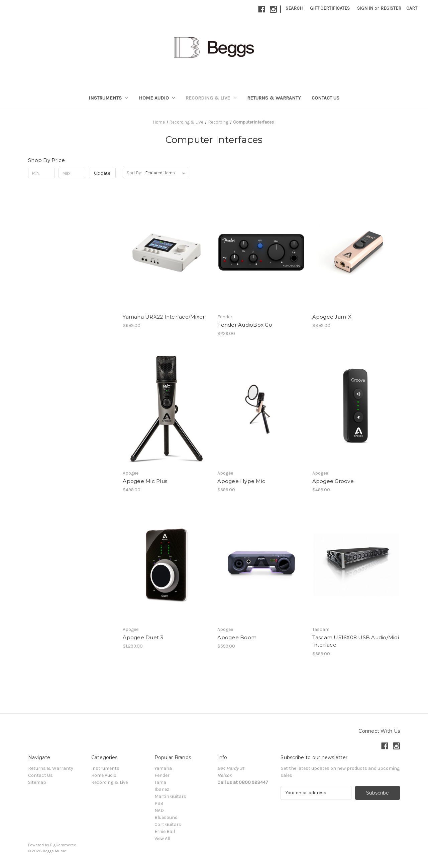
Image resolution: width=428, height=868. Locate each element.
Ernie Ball (165, 831)
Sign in (365, 8)
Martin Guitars (170, 796)
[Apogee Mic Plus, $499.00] (167, 408)
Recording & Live (211, 98)
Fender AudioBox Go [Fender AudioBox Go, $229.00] (245, 325)
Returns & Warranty (274, 98)
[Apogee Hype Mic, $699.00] (261, 408)
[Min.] (41, 173)
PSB (159, 803)
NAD (159, 810)
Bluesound (166, 817)
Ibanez (162, 789)
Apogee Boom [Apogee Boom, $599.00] (237, 637)
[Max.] (72, 173)
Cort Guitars (168, 824)
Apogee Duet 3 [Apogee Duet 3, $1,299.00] (143, 637)
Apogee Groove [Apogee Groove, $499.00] (333, 481)
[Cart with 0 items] (412, 8)
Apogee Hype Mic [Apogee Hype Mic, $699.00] (241, 481)
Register (391, 8)
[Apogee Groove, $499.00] (356, 408)
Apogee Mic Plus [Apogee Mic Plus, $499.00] (145, 481)
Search (294, 8)
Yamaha (163, 768)
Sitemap (37, 782)
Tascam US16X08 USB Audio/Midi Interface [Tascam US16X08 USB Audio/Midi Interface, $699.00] (356, 641)
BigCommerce (63, 845)
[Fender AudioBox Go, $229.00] (261, 252)
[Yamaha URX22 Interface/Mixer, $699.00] (167, 252)
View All (162, 838)
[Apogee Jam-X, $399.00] (356, 252)
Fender (162, 775)
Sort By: (134, 173)
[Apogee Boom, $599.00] (261, 565)
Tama (160, 782)
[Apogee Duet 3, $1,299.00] (167, 565)
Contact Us (326, 98)
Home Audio (157, 98)
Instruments (108, 98)
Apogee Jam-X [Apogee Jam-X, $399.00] (332, 317)
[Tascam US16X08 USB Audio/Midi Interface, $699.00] (356, 565)
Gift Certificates (330, 8)
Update (102, 173)
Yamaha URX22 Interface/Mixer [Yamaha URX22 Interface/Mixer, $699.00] (164, 317)
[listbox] (167, 173)
